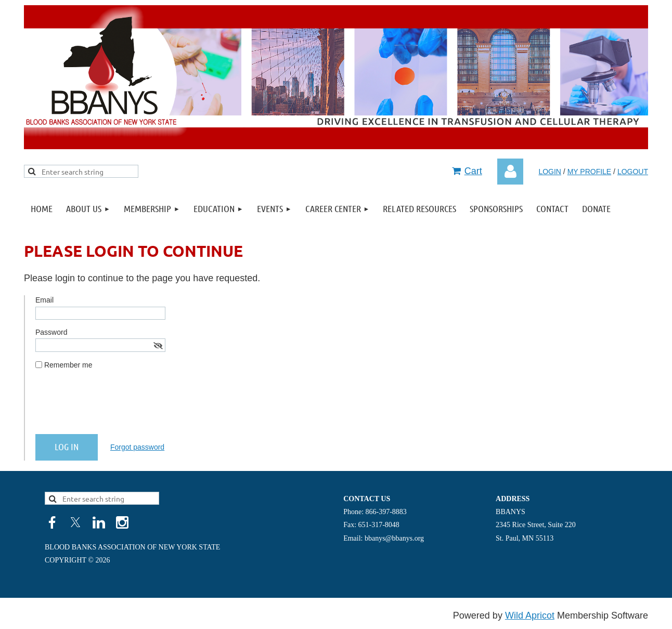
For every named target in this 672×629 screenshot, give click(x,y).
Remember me (68, 365)
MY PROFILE (590, 172)
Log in (510, 172)
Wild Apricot (530, 615)
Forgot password (137, 447)
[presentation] (114, 406)
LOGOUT (633, 172)
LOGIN (550, 172)
